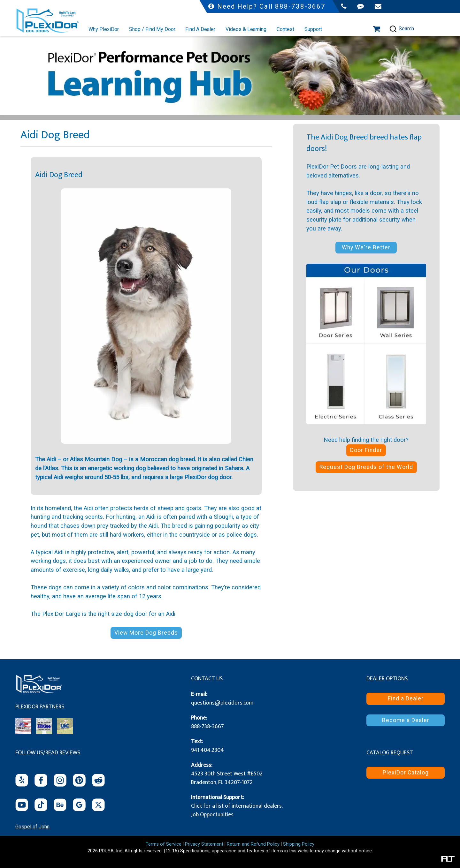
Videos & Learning (246, 29)
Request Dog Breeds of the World (366, 467)
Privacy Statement (204, 844)
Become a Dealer (406, 720)
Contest (285, 29)
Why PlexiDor (104, 29)
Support (313, 29)
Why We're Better (366, 247)
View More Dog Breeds (146, 633)
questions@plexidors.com (222, 703)
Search (402, 29)
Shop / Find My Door (152, 29)
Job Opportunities (212, 815)
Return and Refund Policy (253, 844)
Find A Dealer (200, 29)
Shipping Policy (299, 844)
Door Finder (366, 450)
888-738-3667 (207, 727)
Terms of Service (164, 844)
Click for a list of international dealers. (237, 806)
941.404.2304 (207, 750)
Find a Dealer (406, 698)
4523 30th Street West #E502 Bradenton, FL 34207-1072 (227, 778)
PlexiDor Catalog (406, 773)
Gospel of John (32, 827)
